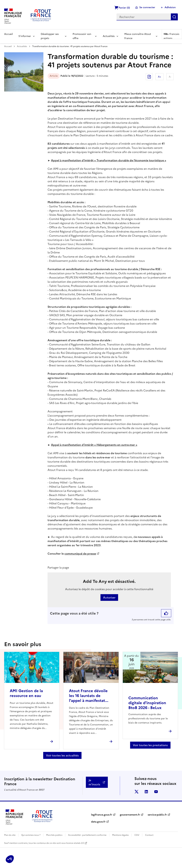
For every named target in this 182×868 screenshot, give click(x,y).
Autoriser (109, 597)
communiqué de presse (80, 554)
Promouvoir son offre (82, 36)
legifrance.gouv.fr (102, 815)
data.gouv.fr (98, 822)
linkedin (146, 792)
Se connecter (147, 7)
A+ (160, 77)
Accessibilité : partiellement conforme (87, 835)
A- (170, 77)
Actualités (109, 36)
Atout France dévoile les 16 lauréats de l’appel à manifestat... (89, 696)
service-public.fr (157, 815)
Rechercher (174, 17)
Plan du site (10, 835)
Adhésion (170, 7)
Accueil (9, 34)
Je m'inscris (94, 782)
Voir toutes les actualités (62, 755)
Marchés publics (54, 835)
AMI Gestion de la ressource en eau (26, 693)
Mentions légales (120, 835)
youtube (156, 792)
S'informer (25, 36)
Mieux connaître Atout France (138, 36)
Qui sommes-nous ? (31, 835)
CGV (137, 835)
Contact (149, 835)
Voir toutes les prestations (150, 745)
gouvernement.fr (130, 815)
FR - (172, 34)
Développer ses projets (50, 36)
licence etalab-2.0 (75, 843)
